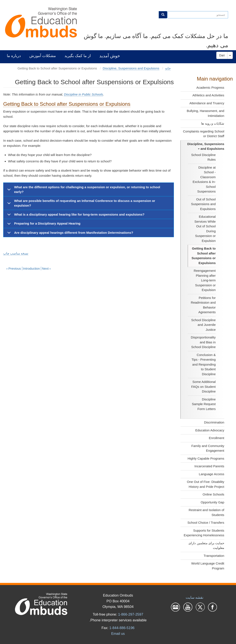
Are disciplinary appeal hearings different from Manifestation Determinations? (69, 234)
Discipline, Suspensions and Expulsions (206, 146)
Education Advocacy (210, 430)
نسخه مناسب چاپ (16, 253)
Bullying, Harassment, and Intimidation (205, 113)
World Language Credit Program (208, 566)
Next (46, 268)
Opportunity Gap (212, 502)
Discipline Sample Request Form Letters (204, 404)
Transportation (214, 556)
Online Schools (213, 494)
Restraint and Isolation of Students (206, 512)
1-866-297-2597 (131, 614)
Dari (222, 55)
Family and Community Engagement (208, 448)
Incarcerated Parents (209, 466)
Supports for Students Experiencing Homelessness (204, 533)
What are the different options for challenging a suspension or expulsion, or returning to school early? (83, 190)
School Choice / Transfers (206, 523)
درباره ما (14, 56)
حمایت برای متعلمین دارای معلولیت (206, 545)
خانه (168, 68)
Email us (118, 634)
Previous (14, 268)
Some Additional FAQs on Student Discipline (203, 387)
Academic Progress (210, 87)
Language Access (212, 474)
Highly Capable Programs (206, 458)
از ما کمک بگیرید (78, 56)
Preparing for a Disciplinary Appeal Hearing (43, 225)
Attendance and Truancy (207, 103)
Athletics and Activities (208, 95)
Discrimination (214, 422)
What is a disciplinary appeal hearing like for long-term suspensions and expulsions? (75, 216)
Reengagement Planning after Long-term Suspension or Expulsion (205, 280)
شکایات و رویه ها (213, 123)
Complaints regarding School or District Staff (204, 134)
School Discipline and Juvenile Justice (203, 325)
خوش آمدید (110, 56)
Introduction (31, 268)
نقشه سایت (195, 597)
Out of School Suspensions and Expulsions (203, 204)
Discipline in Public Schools (83, 94)
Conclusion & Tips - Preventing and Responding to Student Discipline (204, 364)
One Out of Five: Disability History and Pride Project (206, 484)
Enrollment (217, 438)
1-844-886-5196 (122, 628)
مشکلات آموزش (43, 56)
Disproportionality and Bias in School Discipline (203, 342)
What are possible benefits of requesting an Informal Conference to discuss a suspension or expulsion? (80, 204)
